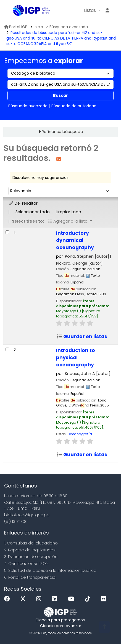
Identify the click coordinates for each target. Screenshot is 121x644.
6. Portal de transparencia (30, 577)
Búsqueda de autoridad (74, 106)
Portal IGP (16, 27)
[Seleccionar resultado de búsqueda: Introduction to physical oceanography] (7, 349)
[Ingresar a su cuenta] (107, 11)
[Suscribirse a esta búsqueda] (59, 159)
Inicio (38, 27)
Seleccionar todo (33, 212)
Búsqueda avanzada (69, 27)
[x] (24, 599)
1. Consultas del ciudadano (31, 543)
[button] (92, 11)
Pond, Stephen (87, 256)
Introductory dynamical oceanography (75, 240)
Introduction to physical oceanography (76, 358)
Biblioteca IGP (15, 11)
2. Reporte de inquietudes (30, 550)
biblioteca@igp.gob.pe (27, 515)
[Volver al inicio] (104, 627)
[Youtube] (73, 599)
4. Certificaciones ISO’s (26, 564)
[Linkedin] (56, 599)
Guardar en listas (82, 337)
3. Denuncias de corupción (31, 557)
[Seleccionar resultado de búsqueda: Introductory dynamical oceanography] (7, 232)
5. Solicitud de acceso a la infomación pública (50, 570)
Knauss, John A (88, 374)
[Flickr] (105, 599)
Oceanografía (80, 434)
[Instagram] (40, 599)
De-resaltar (23, 203)
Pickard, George (79, 263)
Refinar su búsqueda (62, 132)
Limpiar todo (69, 212)
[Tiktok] (89, 599)
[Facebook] (8, 599)
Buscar (60, 95)
